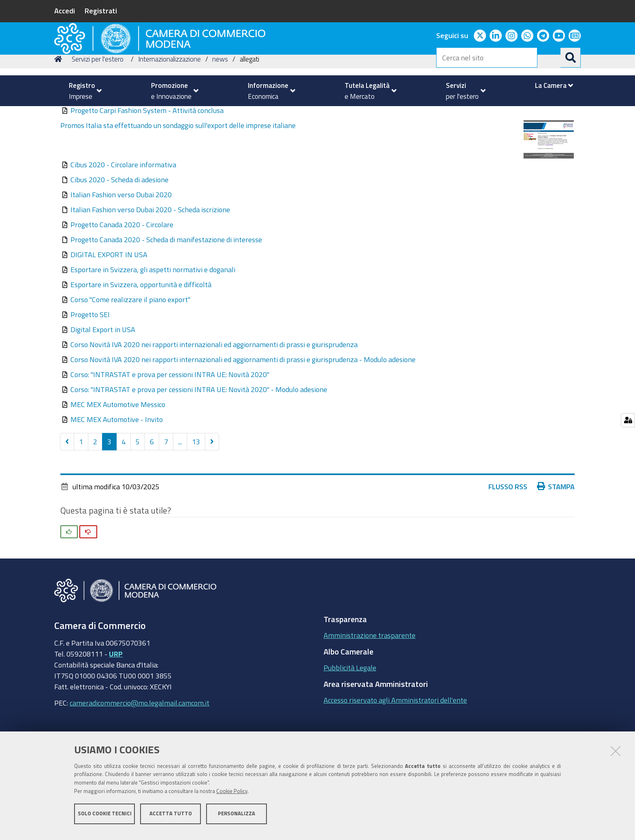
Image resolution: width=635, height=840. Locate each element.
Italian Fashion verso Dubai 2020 (121, 250)
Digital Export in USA (103, 385)
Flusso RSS (508, 542)
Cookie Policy (232, 796)
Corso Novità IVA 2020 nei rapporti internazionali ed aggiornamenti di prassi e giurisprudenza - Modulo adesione (243, 415)
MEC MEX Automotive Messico (118, 460)
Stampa (556, 542)
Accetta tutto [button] (171, 819)
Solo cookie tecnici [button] (105, 819)
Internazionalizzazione (169, 115)
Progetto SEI (90, 370)
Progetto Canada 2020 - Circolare (122, 280)
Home (60, 115)
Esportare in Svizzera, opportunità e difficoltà (141, 340)
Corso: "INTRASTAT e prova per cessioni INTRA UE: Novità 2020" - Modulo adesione (199, 445)
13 (196, 497)
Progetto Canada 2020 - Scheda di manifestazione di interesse (166, 295)
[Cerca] (571, 58)
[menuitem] (82, 91)
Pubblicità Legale (350, 723)
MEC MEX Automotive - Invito (117, 475)
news (220, 115)
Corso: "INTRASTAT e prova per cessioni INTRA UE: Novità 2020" (170, 430)
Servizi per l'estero (98, 115)
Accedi (65, 11)
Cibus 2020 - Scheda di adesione (119, 235)
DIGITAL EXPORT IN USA (109, 310)
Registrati (101, 11)
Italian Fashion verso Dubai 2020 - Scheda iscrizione (150, 265)
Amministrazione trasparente (370, 691)
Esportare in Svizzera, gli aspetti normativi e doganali (153, 325)
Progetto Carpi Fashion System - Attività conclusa (147, 166)
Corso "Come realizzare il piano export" (130, 355)
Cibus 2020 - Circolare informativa (123, 220)
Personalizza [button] (237, 819)
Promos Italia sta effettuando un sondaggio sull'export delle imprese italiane (178, 181)
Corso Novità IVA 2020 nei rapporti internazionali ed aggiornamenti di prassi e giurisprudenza (214, 400)
